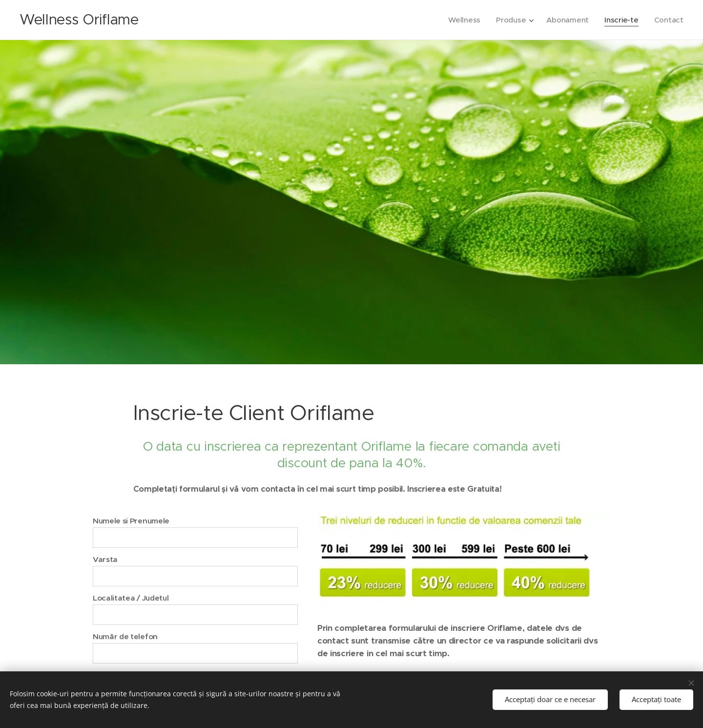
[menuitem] (463, 20)
